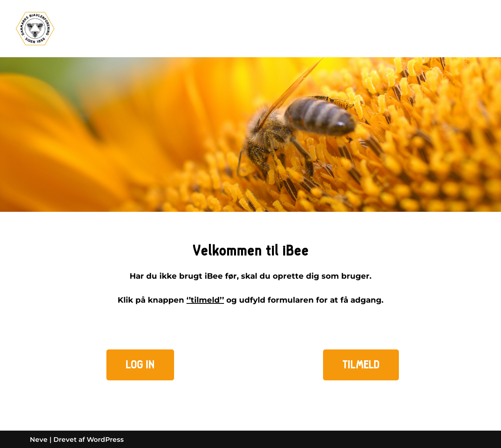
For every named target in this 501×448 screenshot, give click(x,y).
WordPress (105, 439)
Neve (39, 439)
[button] (140, 365)
